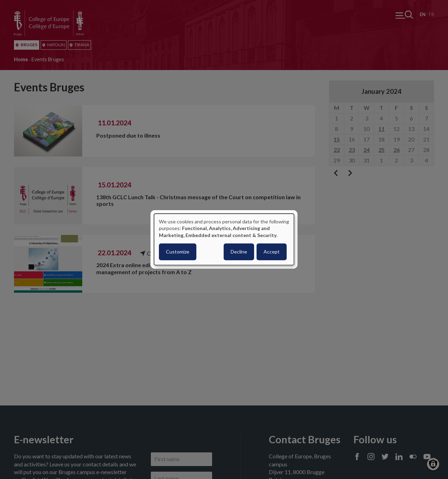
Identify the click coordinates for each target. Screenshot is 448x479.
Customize (178, 252)
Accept (272, 252)
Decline (239, 252)
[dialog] (224, 239)
